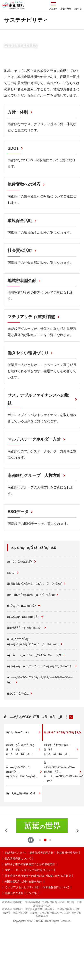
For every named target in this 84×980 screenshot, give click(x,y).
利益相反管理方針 (67, 853)
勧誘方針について (16, 853)
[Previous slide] (7, 831)
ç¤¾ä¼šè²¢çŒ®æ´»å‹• (25, 617)
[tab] (40, 840)
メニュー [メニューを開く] (53, 6)
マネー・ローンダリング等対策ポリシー (29, 870)
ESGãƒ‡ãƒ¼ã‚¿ (18, 694)
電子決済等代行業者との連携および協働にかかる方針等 (38, 876)
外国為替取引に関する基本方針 (23, 882)
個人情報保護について (18, 858)
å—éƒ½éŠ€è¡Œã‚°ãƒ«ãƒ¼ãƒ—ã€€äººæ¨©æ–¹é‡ (40, 680)
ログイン (78, 9)
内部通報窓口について (56, 887)
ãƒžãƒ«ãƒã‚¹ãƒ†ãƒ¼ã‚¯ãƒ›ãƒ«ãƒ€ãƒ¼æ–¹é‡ (40, 666)
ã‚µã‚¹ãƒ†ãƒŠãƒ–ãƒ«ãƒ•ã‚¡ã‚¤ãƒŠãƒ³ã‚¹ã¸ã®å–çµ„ (33, 642)
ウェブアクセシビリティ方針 (22, 887)
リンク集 (32, 893)
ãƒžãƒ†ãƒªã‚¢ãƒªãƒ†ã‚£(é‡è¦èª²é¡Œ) (35, 584)
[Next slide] (77, 831)
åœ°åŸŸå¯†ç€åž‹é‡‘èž (25, 628)
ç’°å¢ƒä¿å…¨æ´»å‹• (24, 606)
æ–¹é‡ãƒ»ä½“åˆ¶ (20, 562)
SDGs (11, 573)
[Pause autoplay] (31, 840)
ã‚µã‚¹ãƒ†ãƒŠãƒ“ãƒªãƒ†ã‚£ (34, 547)
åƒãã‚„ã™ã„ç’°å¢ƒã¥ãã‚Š (36, 655)
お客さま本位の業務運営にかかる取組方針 (30, 864)
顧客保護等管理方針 (41, 853)
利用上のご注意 (14, 893)
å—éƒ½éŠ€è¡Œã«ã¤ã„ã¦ (35, 717)
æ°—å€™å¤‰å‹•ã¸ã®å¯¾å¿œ (31, 595)
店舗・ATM (66, 9)
